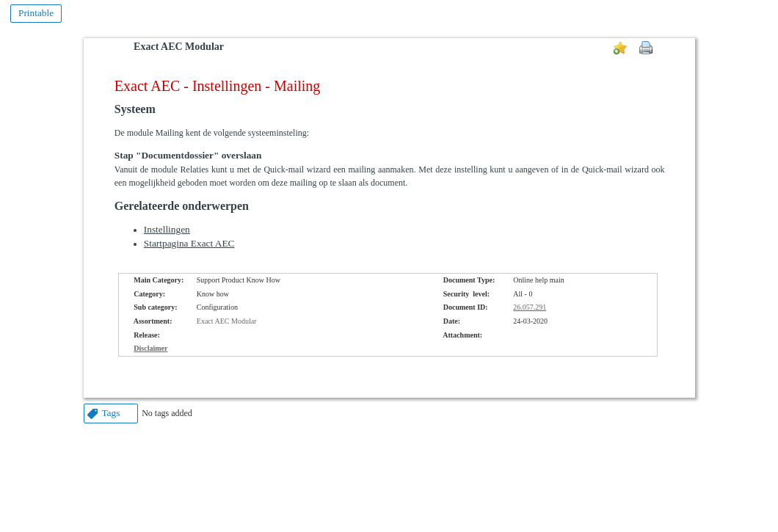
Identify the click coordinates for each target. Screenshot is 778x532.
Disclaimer (150, 348)
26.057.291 (530, 307)
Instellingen (167, 229)
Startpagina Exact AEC (189, 243)
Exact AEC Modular (179, 47)
